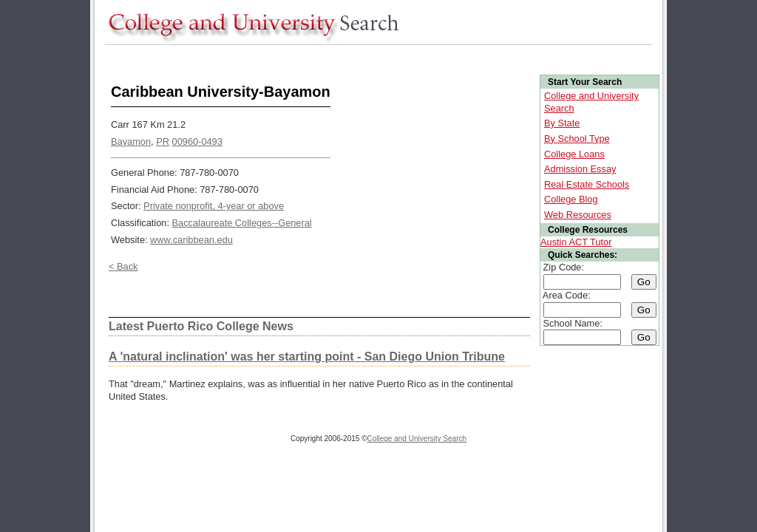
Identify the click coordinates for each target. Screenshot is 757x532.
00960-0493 (197, 141)
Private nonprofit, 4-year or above (214, 206)
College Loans (574, 154)
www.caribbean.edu (191, 240)
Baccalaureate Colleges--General (242, 223)
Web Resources (578, 215)
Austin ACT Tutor (576, 242)
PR (163, 141)
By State (562, 123)
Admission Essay (580, 169)
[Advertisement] (374, 58)
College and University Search (417, 439)
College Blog (571, 199)
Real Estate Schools (587, 184)
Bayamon (131, 141)
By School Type (577, 139)
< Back (123, 266)
